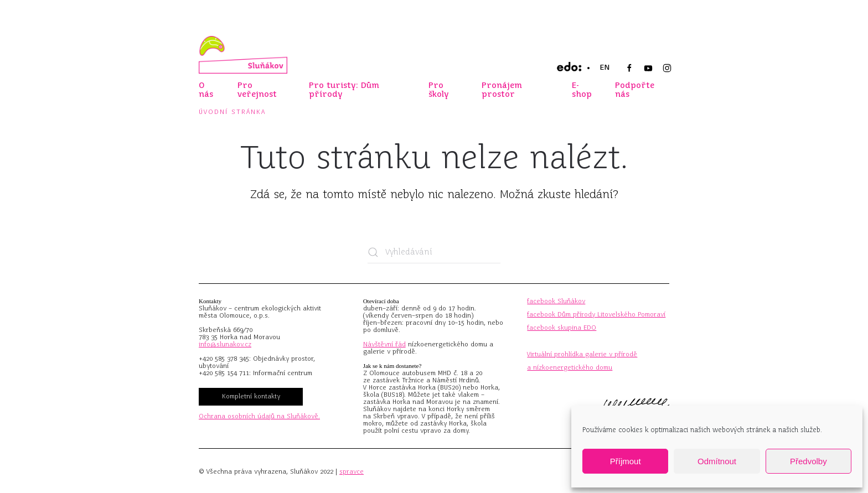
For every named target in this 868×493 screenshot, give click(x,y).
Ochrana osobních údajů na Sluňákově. (259, 416)
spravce (352, 471)
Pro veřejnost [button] (257, 90)
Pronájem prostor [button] (502, 90)
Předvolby (808, 461)
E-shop (582, 90)
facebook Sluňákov (556, 301)
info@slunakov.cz (225, 344)
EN (604, 67)
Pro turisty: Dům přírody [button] (344, 90)
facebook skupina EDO (562, 328)
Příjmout (626, 461)
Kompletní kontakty (251, 396)
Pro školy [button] (439, 90)
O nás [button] (206, 90)
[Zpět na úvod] (243, 55)
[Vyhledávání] (434, 252)
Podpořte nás (635, 90)
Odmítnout (717, 461)
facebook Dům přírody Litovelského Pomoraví (596, 314)
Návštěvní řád (384, 344)
